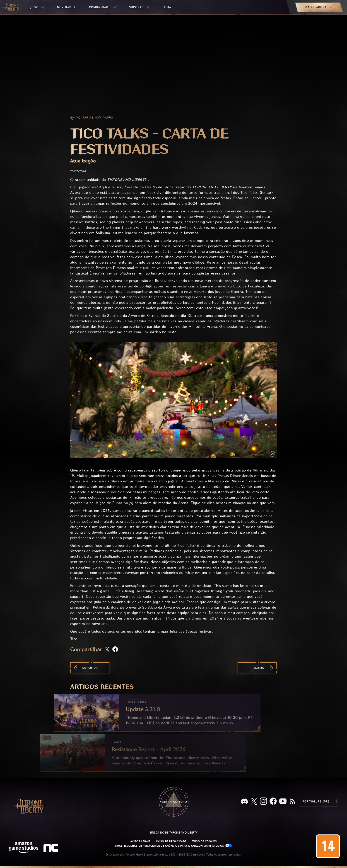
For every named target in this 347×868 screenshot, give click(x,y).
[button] (173, 400)
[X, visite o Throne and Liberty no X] (254, 802)
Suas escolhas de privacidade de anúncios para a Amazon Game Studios (173, 846)
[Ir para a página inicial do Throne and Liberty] (11, 7)
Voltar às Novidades (95, 118)
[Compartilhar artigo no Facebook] (115, 650)
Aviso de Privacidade (171, 841)
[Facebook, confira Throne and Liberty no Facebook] (273, 802)
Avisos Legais (140, 841)
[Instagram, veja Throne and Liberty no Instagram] (263, 802)
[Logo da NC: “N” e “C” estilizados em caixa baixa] (52, 848)
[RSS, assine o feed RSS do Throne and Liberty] (292, 802)
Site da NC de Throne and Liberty (173, 833)
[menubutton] (37, 7)
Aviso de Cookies (204, 841)
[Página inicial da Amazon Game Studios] (24, 848)
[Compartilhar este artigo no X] (107, 650)
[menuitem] (37, 7)
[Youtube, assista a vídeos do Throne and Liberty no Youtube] (283, 802)
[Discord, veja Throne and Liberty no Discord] (244, 802)
